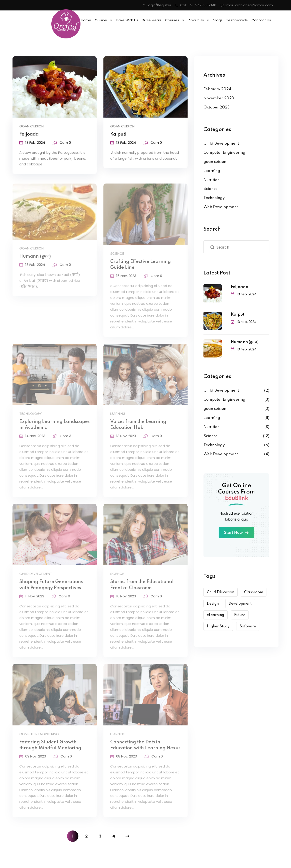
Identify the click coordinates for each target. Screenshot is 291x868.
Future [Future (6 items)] (240, 615)
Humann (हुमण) (245, 342)
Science (211, 189)
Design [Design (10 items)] (213, 604)
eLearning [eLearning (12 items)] (216, 615)
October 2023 (217, 107)
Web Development (221, 207)
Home (86, 20)
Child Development (221, 144)
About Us (199, 20)
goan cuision (31, 127)
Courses (175, 20)
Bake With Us (127, 20)
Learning (212, 171)
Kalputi (118, 135)
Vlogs (218, 20)
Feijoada (29, 135)
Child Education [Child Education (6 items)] (221, 592)
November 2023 (219, 98)
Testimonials (237, 20)
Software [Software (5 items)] (248, 626)
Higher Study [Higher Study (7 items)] (218, 626)
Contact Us (261, 20)
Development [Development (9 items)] (240, 604)
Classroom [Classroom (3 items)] (254, 592)
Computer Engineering (224, 153)
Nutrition (212, 180)
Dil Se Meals (152, 20)
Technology (214, 198)
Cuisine (104, 20)
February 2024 (217, 89)
